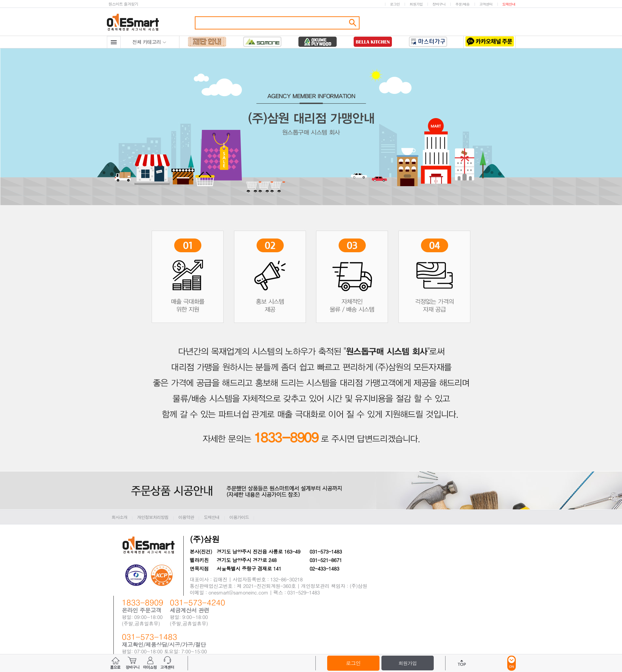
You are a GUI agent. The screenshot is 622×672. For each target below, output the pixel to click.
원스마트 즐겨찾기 (123, 4)
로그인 (395, 4)
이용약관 (186, 517)
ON (512, 663)
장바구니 (439, 4)
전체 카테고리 (149, 42)
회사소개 (120, 517)
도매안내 (509, 4)
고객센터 (486, 4)
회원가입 (416, 4)
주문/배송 (462, 4)
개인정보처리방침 (153, 517)
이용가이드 (239, 517)
